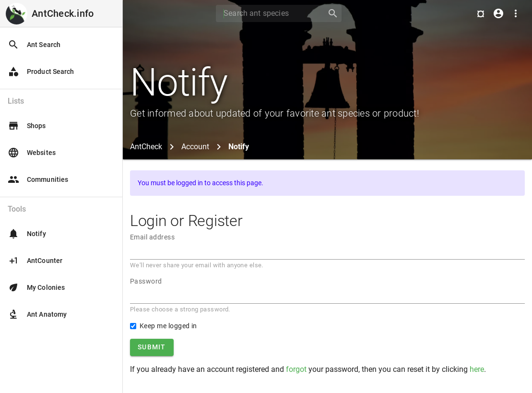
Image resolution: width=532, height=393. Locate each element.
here (477, 369)
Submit (152, 347)
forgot (296, 369)
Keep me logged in (168, 326)
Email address (152, 237)
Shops (27, 126)
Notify (27, 234)
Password (146, 281)
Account (195, 147)
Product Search (41, 71)
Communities (38, 179)
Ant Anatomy (37, 314)
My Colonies (36, 287)
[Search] (268, 13)
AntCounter (35, 261)
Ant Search (34, 45)
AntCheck (146, 147)
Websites (32, 153)
